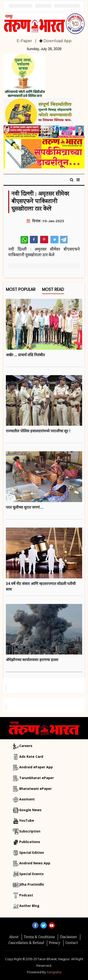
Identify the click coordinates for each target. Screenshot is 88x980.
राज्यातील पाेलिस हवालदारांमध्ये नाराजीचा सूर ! (38, 431)
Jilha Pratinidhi (32, 884)
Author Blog (29, 906)
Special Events (31, 874)
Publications (30, 842)
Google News (30, 810)
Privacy (55, 943)
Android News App (35, 863)
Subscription (30, 831)
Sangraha (54, 972)
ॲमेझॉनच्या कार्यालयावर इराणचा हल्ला (32, 660)
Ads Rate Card (31, 756)
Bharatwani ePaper (35, 789)
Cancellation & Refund (26, 943)
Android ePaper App (36, 767)
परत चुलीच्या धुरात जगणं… (25, 507)
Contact (72, 943)
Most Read (53, 290)
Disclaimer (68, 937)
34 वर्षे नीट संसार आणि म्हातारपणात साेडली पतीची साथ (41, 586)
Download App (55, 41)
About (14, 937)
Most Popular (21, 290)
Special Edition (32, 852)
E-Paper (24, 41)
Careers (26, 746)
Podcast (26, 895)
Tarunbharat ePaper (36, 778)
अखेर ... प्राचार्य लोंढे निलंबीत (25, 355)
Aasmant (27, 799)
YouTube (27, 820)
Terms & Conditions (39, 937)
